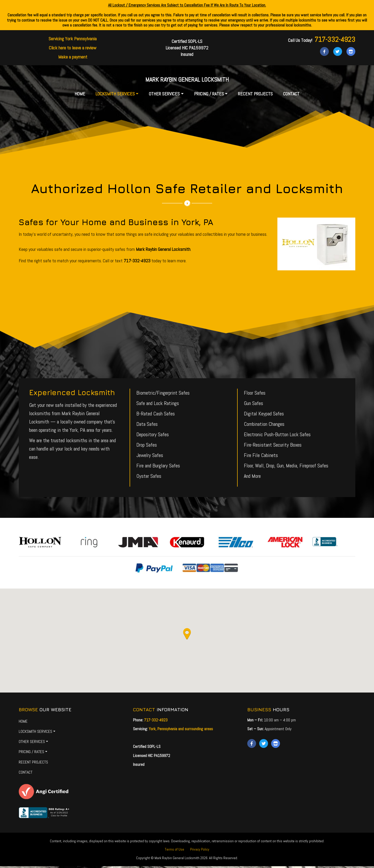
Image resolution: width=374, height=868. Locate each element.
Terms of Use (174, 851)
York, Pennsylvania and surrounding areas (181, 731)
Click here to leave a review (73, 48)
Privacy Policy (200, 851)
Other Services (164, 96)
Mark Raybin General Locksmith (187, 80)
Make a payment (73, 57)
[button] (187, 636)
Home (80, 96)
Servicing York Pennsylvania (73, 39)
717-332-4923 (335, 39)
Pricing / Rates (209, 96)
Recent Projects (255, 96)
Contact (291, 96)
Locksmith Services (115, 96)
